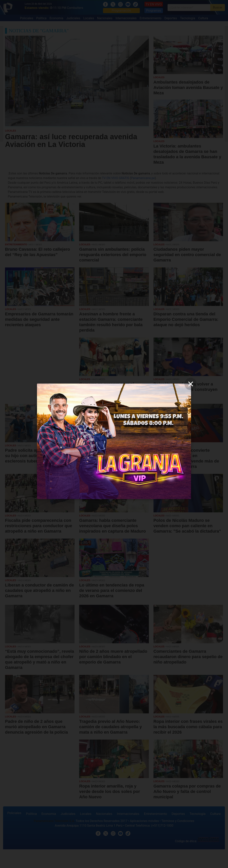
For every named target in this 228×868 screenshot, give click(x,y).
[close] (191, 384)
